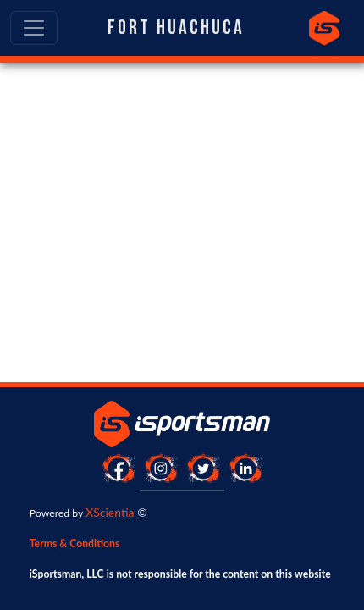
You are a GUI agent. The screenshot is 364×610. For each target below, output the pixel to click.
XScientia (110, 512)
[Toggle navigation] (34, 28)
